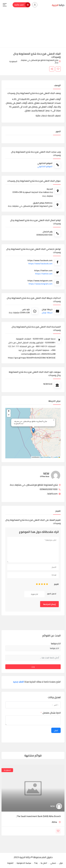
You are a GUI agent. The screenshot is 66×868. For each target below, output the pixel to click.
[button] (33, 431)
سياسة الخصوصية (24, 863)
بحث (33, 667)
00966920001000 (50, 489)
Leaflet (57, 457)
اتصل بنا (44, 863)
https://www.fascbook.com (40, 264)
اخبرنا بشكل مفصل (52, 713)
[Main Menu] (5, 5)
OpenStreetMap (45, 457)
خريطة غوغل (47, 312)
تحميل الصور (52, 594)
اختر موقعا (56, 643)
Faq (36, 863)
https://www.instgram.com (41, 284)
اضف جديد (18, 682)
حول (61, 863)
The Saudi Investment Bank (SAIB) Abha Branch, (38, 816)
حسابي (53, 863)
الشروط (10, 863)
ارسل (56, 730)
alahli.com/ (54, 494)
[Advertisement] (33, 29)
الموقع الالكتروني (45, 166)
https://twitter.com (44, 274)
